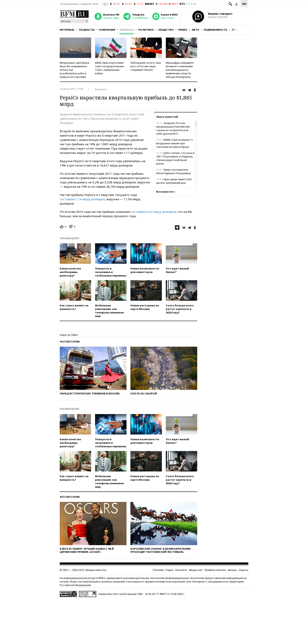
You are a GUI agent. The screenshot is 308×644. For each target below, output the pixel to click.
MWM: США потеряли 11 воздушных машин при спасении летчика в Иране (175, 143)
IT (233, 30)
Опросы (243, 570)
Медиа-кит (196, 570)
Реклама (158, 570)
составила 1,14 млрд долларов (82, 199)
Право (183, 30)
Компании (107, 30)
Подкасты (87, 30)
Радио (170, 570)
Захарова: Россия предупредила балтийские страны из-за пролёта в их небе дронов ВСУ (173, 128)
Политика (146, 30)
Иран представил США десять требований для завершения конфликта (174, 183)
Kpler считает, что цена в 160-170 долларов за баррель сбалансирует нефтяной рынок (175, 158)
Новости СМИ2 (69, 335)
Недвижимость (215, 30)
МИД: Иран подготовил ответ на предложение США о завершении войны (109, 68)
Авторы (232, 570)
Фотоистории (70, 342)
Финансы (127, 30)
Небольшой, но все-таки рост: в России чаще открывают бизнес (146, 66)
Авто (195, 30)
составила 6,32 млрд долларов (153, 212)
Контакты (181, 570)
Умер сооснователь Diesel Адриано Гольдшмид (173, 171)
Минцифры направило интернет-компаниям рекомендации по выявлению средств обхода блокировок (180, 70)
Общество (166, 30)
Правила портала (215, 570)
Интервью (67, 30)
